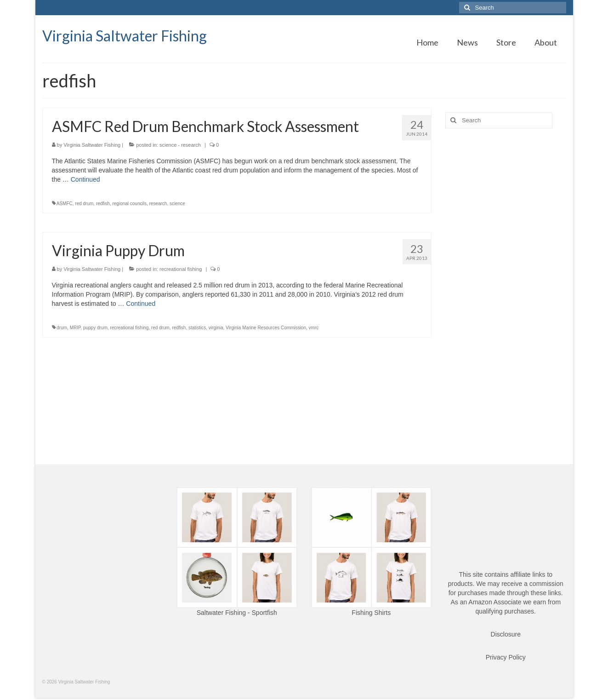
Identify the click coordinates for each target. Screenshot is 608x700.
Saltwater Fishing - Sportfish (237, 613)
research (158, 204)
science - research (180, 145)
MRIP (75, 328)
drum (62, 328)
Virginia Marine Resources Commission (266, 328)
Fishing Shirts (371, 613)
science (177, 204)
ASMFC (65, 204)
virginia (216, 328)
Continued (85, 179)
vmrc (314, 328)
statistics (197, 328)
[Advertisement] (506, 280)
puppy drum (95, 328)
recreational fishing (181, 269)
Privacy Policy (506, 657)
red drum (84, 204)
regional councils (129, 204)
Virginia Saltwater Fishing (125, 36)
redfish (103, 204)
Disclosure (506, 634)
